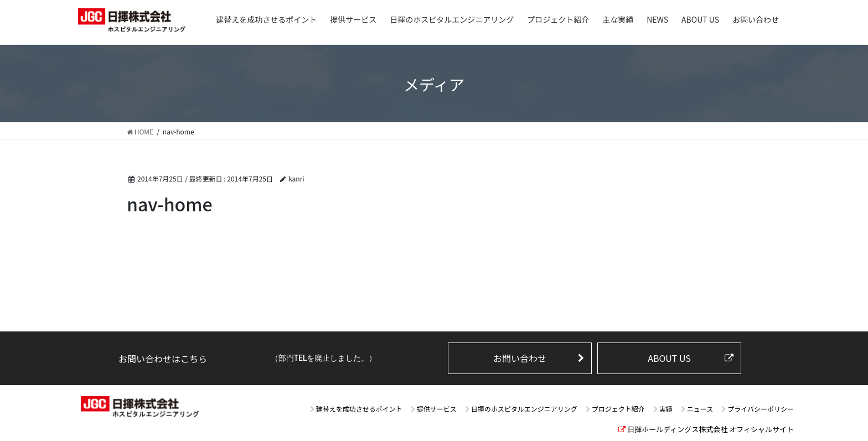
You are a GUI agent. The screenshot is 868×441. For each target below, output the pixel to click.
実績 (666, 409)
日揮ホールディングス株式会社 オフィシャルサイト (711, 429)
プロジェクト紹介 (618, 409)
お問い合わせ (520, 358)
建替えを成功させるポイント (359, 409)
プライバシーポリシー (761, 409)
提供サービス (437, 409)
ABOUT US (669, 358)
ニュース (700, 409)
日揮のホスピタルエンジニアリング (524, 409)
